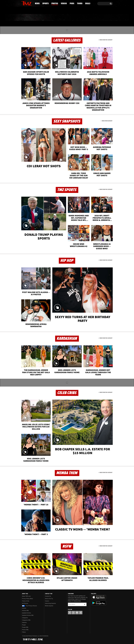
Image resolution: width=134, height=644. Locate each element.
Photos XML (25, 630)
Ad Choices (25, 603)
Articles (24, 608)
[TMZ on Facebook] (23, 3)
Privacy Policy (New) (27, 599)
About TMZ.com (26, 596)
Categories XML (26, 620)
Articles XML (25, 611)
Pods (80, 17)
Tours (93, 17)
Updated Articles (26, 613)
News (25, 17)
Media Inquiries (49, 606)
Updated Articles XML (28, 615)
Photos (53, 17)
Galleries (24, 622)
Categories (25, 618)
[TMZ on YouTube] (77, 613)
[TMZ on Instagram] (31, 3)
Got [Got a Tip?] (27, 10)
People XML (25, 627)
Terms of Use (26, 601)
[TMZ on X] (25, 3)
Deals (105, 17)
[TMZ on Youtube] (28, 3)
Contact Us (48, 596)
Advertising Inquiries (50, 603)
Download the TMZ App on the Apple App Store (99, 597)
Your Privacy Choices (29, 606)
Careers (47, 601)
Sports (38, 17)
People (24, 625)
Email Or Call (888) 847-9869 (41, 11)
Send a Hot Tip (49, 599)
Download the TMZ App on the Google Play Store (99, 603)
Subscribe (85, 604)
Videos (67, 17)
